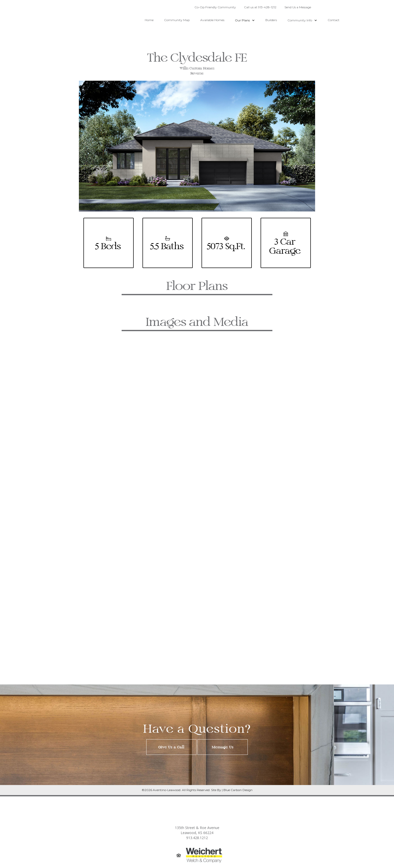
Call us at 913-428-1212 (260, 7)
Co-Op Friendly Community (215, 7)
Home (149, 20)
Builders (271, 20)
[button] (245, 18)
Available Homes (212, 20)
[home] (51, 24)
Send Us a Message (298, 7)
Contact (334, 20)
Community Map (177, 20)
